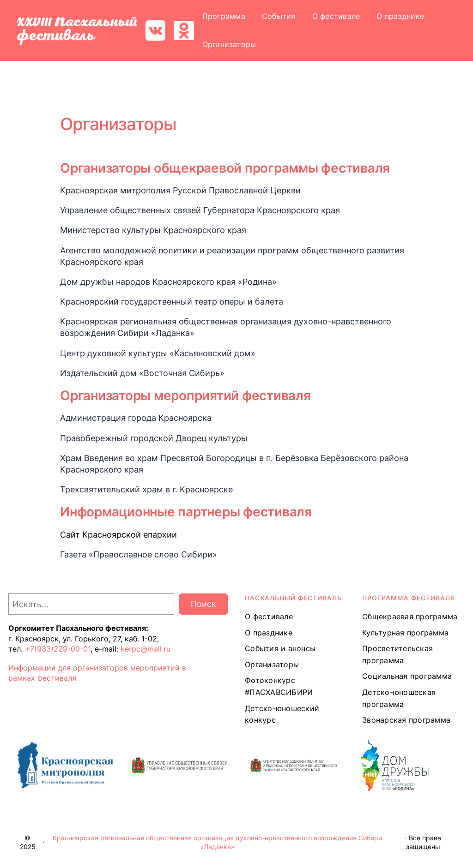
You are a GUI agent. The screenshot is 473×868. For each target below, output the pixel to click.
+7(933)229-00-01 (58, 649)
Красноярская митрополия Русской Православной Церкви (180, 190)
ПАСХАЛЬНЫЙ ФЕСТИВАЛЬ (293, 598)
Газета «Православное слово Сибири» (139, 554)
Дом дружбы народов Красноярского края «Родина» (168, 282)
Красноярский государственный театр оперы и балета (172, 302)
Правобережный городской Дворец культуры (154, 438)
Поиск (203, 604)
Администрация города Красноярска (136, 418)
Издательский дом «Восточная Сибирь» (142, 373)
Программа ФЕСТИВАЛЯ (409, 598)
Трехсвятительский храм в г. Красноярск (144, 489)
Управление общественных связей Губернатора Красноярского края (200, 210)
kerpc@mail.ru (146, 649)
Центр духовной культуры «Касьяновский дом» (158, 353)
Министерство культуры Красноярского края (153, 230)
